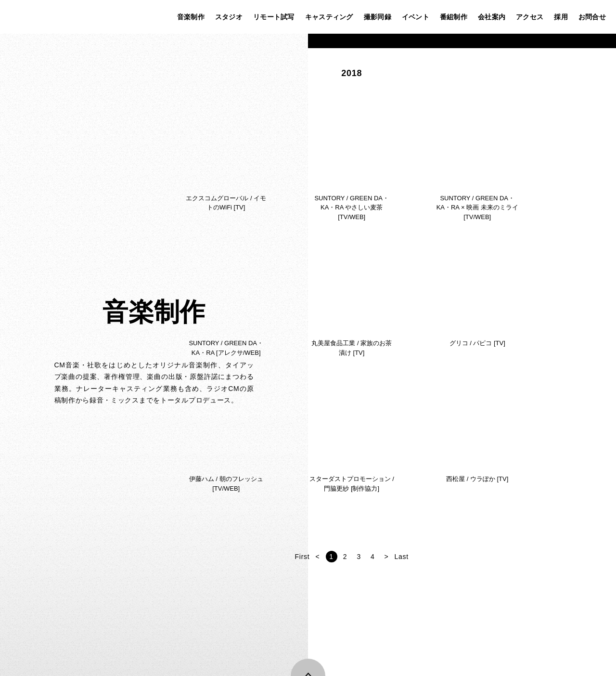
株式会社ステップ (27, 17)
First (413, 557)
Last (512, 557)
